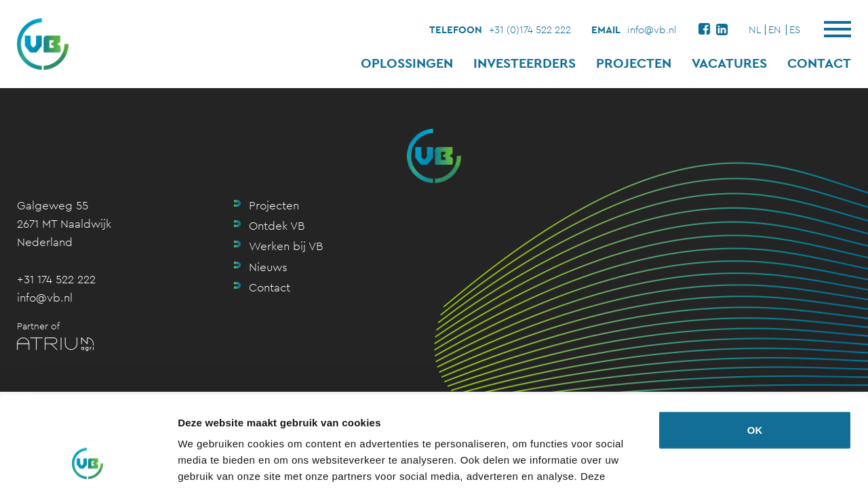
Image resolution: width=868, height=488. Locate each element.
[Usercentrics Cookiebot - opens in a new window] (88, 462)
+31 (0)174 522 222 (530, 29)
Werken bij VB (286, 246)
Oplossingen (407, 63)
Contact (819, 63)
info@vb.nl (652, 29)
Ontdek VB (277, 226)
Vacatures (729, 63)
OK (755, 345)
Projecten (634, 63)
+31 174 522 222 (56, 279)
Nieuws (268, 267)
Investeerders (525, 63)
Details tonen (210, 461)
